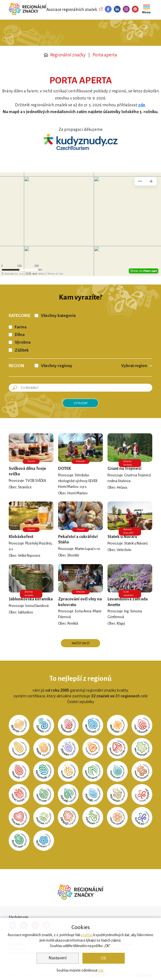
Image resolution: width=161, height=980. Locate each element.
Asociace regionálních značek (72, 10)
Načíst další (81, 643)
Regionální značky (65, 55)
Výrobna (23, 342)
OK (103, 958)
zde (101, 970)
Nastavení (58, 958)
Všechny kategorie (58, 316)
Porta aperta (105, 55)
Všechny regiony (57, 366)
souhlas (87, 935)
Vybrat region (134, 366)
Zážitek (22, 350)
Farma (21, 327)
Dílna (20, 335)
